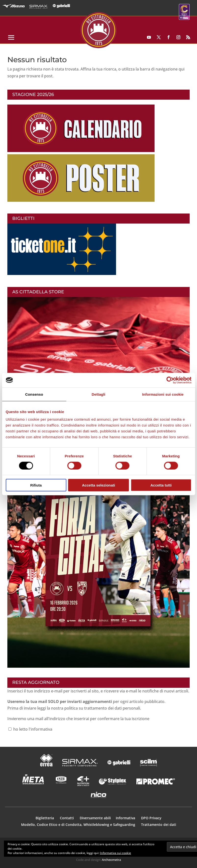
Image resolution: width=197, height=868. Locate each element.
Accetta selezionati (98, 485)
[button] (98, 554)
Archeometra (111, 860)
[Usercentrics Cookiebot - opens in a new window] (170, 380)
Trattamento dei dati (159, 825)
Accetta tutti (161, 485)
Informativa (126, 818)
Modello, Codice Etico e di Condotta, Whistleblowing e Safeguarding (78, 825)
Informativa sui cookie (115, 853)
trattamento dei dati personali (112, 708)
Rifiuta (36, 485)
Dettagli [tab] (99, 394)
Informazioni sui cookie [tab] (163, 394)
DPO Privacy (151, 818)
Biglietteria (45, 818)
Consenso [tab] (34, 394)
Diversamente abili (95, 818)
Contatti (67, 818)
